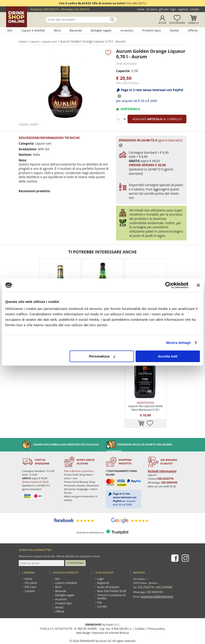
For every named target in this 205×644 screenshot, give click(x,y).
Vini (10, 30)
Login (173, 9)
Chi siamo (152, 9)
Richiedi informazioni (161, 460)
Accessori (127, 30)
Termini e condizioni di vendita (111, 585)
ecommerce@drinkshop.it (156, 584)
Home (141, 9)
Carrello (193, 23)
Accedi (163, 23)
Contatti (194, 9)
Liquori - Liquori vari (44, 41)
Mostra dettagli (178, 343)
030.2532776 (51, 9)
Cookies (140, 617)
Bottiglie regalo (101, 30)
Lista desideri (177, 23)
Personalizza (102, 356)
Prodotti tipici (152, 30)
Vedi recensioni (126, 63)
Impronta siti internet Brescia (110, 621)
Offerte (193, 30)
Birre (57, 30)
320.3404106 (82, 9)
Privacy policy (156, 617)
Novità (174, 30)
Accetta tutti (168, 356)
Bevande (76, 30)
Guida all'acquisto (108, 575)
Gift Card (164, 9)
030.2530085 (162, 575)
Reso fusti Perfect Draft (111, 580)
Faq (100, 591)
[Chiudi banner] (198, 285)
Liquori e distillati (33, 30)
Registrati (183, 9)
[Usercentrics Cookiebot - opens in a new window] (168, 285)
